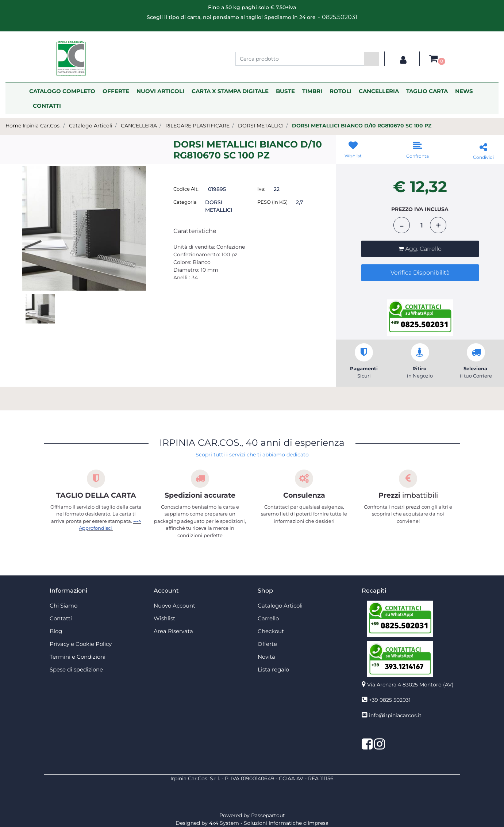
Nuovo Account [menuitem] (174, 606)
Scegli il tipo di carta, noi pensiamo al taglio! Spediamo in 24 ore (231, 17)
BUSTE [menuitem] (285, 91)
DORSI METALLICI (261, 126)
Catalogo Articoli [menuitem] (280, 606)
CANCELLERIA (139, 126)
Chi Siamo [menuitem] (64, 606)
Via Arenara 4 (410, 685)
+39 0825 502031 (390, 700)
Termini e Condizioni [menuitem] (78, 657)
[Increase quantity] (438, 225)
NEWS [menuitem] (464, 91)
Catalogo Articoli (91, 126)
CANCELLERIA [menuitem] (379, 91)
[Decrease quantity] (402, 225)
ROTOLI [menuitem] (341, 91)
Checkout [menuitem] (271, 631)
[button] (371, 59)
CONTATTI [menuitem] (47, 106)
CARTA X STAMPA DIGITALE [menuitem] (230, 91)
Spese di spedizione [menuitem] (76, 669)
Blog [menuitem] (56, 631)
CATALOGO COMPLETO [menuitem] (62, 91)
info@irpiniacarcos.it (395, 715)
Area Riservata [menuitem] (173, 631)
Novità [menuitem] (266, 657)
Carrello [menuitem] (268, 618)
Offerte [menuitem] (267, 644)
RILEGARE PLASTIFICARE (197, 126)
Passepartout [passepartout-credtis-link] (268, 815)
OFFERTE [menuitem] (116, 91)
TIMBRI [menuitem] (312, 91)
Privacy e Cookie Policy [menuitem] (81, 644)
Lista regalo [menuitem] (273, 669)
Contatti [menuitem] (61, 618)
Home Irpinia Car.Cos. (33, 126)
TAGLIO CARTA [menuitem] (427, 91)
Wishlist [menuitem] (164, 618)
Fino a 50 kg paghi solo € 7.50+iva (252, 7)
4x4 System (224, 823)
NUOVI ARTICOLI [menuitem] (160, 91)
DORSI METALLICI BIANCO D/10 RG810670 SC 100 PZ (362, 126)
